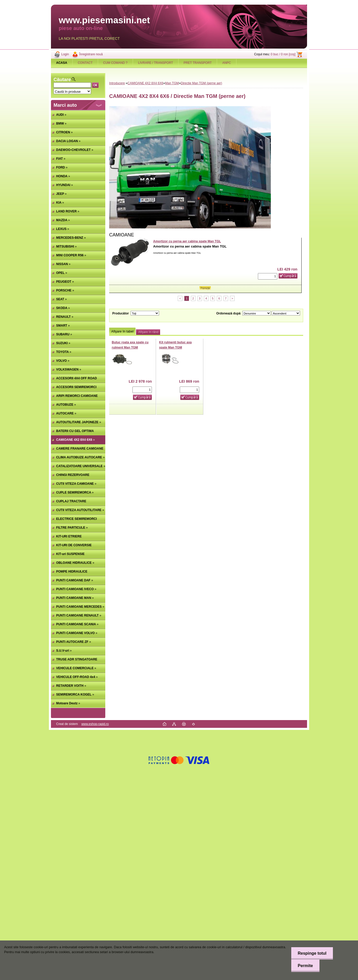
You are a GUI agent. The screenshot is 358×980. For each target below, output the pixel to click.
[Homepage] (62, 63)
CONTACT (85, 63)
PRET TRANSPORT (198, 63)
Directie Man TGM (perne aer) (202, 83)
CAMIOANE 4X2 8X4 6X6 (145, 83)
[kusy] (268, 276)
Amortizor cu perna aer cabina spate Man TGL (187, 241)
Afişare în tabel (122, 331)
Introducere (117, 83)
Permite (305, 966)
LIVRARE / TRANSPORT (156, 63)
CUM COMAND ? (115, 63)
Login (65, 54)
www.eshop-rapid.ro (95, 724)
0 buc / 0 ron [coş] (283, 54)
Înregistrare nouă (91, 54)
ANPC (226, 63)
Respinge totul (312, 953)
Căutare (62, 80)
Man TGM (172, 83)
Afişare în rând (148, 332)
